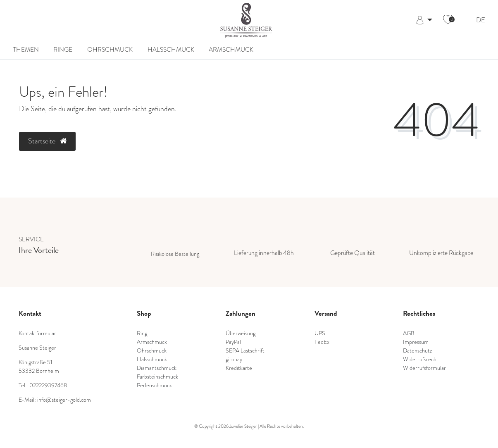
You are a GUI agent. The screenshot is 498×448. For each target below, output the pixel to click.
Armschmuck (231, 50)
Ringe (63, 50)
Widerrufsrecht (421, 359)
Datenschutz (417, 350)
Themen (26, 50)
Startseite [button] (47, 141)
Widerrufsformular (424, 368)
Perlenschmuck (154, 385)
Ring (142, 333)
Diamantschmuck (157, 368)
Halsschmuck (171, 50)
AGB (409, 333)
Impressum (416, 342)
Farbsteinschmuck (157, 377)
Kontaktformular (37, 333)
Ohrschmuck (110, 50)
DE (481, 20)
